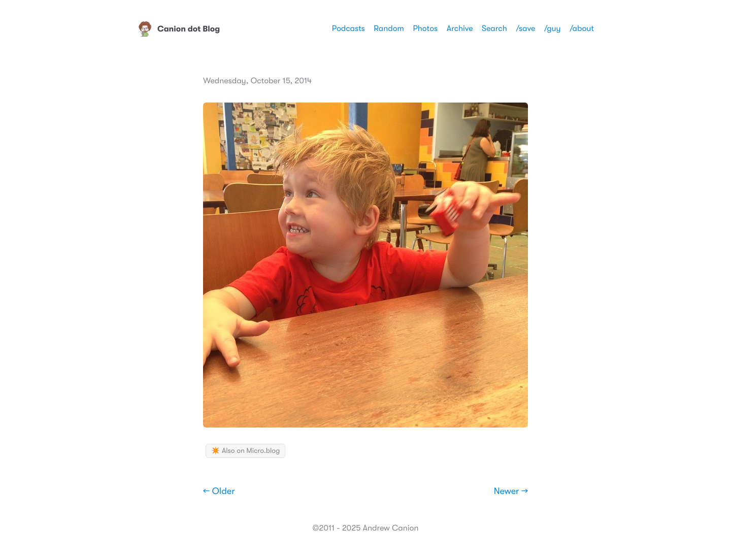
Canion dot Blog (178, 29)
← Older (219, 491)
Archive (460, 28)
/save (525, 28)
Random (389, 28)
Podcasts (348, 28)
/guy (553, 28)
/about (582, 28)
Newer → (511, 491)
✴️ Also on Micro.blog (245, 451)
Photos (425, 28)
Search (494, 28)
